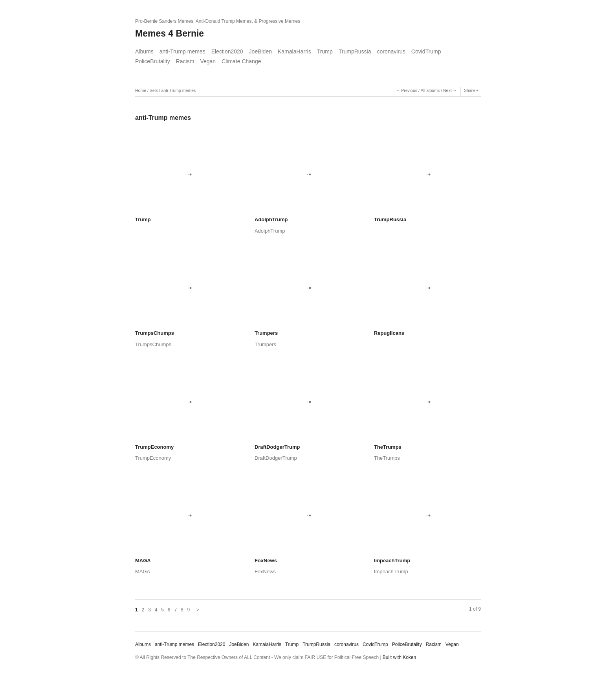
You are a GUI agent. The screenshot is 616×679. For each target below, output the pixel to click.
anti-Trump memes (182, 51)
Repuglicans (389, 333)
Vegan (208, 61)
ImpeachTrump (392, 561)
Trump (325, 51)
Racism (185, 61)
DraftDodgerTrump (277, 447)
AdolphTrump (271, 219)
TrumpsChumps (155, 333)
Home (141, 90)
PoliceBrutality (153, 61)
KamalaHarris (294, 51)
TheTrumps (388, 447)
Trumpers (266, 333)
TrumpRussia (355, 51)
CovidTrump (426, 51)
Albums (144, 51)
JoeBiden (260, 51)
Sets (154, 90)
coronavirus (391, 51)
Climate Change (241, 61)
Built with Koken (399, 657)
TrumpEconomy (154, 447)
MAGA (143, 561)
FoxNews (266, 561)
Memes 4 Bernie (170, 33)
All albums (430, 90)
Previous (409, 90)
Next (447, 90)
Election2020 (227, 51)
